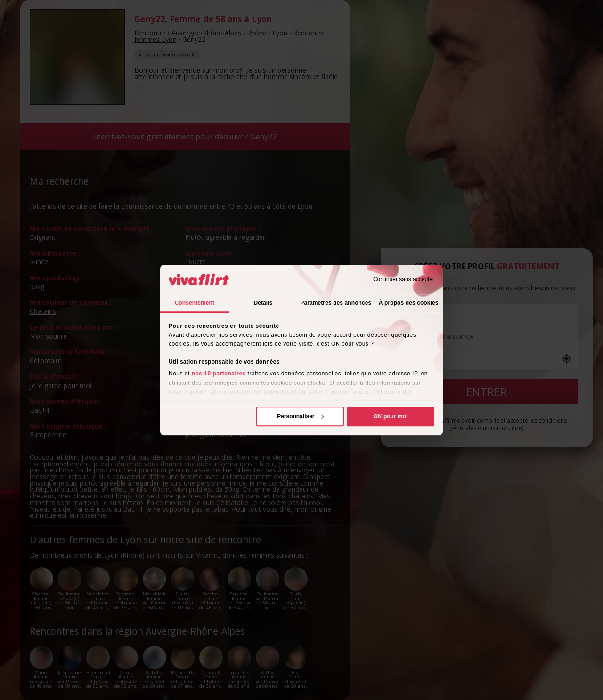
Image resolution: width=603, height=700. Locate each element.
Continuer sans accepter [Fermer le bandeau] (404, 279)
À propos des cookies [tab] (409, 303)
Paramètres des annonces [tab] (336, 303)
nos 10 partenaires (219, 374)
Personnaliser (300, 416)
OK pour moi (391, 416)
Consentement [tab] (195, 303)
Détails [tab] (263, 303)
